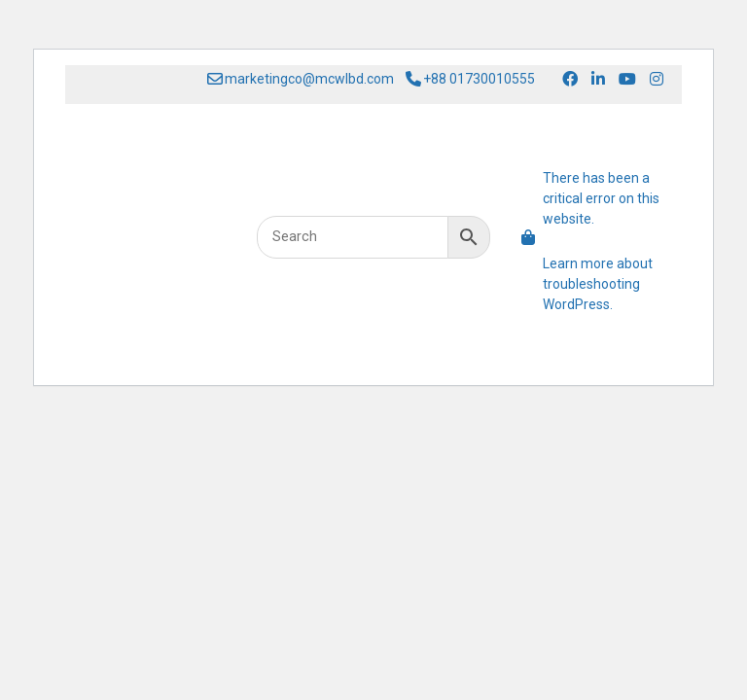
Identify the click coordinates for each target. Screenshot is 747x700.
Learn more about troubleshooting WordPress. (598, 284)
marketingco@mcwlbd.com (301, 79)
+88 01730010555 (470, 79)
